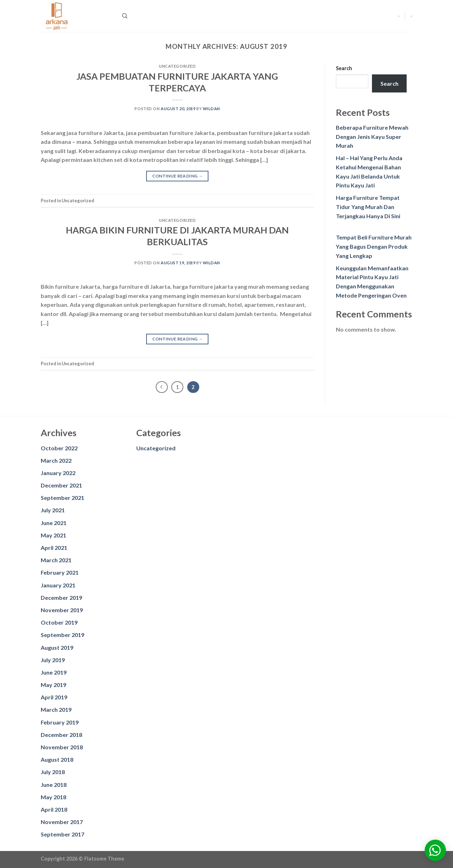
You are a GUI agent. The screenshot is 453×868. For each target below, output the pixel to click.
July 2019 (53, 660)
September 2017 (62, 834)
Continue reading (178, 176)
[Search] (125, 16)
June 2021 (54, 523)
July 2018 (53, 772)
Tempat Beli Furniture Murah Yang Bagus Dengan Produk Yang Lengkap (374, 246)
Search (344, 68)
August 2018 (57, 759)
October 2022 (59, 448)
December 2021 (61, 485)
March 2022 (56, 460)
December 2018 (61, 735)
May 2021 (53, 535)
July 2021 (53, 510)
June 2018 (54, 785)
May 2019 (53, 685)
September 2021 (62, 498)
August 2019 (57, 647)
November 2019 (62, 610)
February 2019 (60, 722)
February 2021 (60, 572)
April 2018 (54, 809)
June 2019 (54, 672)
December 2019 (61, 598)
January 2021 (58, 585)
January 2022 (58, 473)
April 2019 (54, 697)
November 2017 (62, 822)
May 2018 (53, 797)
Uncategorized (156, 448)
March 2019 (56, 709)
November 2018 (62, 747)
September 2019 (62, 635)
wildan (211, 109)
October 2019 (59, 622)
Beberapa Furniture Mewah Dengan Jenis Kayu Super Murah (372, 136)
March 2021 (56, 560)
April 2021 (54, 548)
